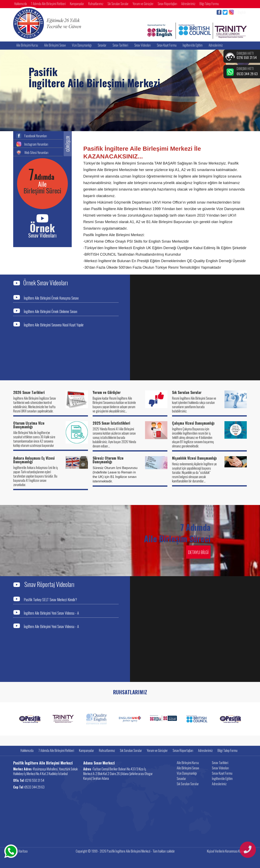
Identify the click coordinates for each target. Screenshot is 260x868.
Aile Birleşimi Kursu (27, 45)
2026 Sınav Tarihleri (29, 392)
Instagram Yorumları (36, 144)
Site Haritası (20, 851)
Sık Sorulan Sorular (118, 4)
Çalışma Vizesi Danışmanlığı (193, 423)
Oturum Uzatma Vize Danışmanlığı (29, 425)
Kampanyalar (77, 4)
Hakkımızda (21, 4)
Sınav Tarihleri (120, 45)
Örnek (42, 228)
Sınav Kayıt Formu (167, 45)
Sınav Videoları (142, 45)
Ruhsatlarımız (96, 4)
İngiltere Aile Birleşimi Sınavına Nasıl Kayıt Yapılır (48, 324)
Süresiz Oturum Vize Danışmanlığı (108, 460)
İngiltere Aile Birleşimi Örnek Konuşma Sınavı (46, 297)
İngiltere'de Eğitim (193, 45)
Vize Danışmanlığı (82, 45)
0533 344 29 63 (247, 74)
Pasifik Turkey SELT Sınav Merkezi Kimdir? (45, 599)
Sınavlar (102, 45)
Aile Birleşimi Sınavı (55, 45)
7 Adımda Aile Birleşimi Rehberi (48, 4)
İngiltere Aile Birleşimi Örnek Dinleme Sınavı (45, 311)
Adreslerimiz (188, 4)
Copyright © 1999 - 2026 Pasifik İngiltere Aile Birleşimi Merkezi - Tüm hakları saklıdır (125, 851)
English (242, 12)
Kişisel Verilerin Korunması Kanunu (227, 851)
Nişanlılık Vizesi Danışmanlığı (194, 458)
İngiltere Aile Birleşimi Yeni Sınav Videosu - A (46, 612)
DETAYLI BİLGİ (198, 552)
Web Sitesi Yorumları (36, 152)
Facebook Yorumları (36, 135)
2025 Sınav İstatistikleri (111, 423)
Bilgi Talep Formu (209, 4)
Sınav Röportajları (167, 4)
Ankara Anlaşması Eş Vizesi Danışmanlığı (34, 460)
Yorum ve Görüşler (143, 4)
